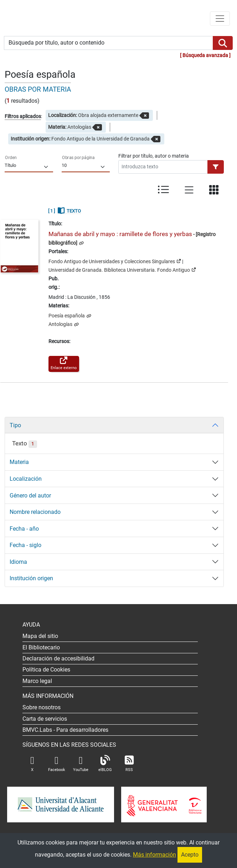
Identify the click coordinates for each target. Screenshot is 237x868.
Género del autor (30, 496)
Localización (26, 479)
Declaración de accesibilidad (58, 658)
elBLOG (105, 764)
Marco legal (37, 681)
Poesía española (67, 316)
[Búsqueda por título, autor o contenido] (109, 43)
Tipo (15, 425)
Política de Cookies (46, 670)
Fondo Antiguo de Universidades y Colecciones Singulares (115, 261)
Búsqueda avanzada (205, 55)
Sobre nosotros (42, 707)
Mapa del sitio (40, 636)
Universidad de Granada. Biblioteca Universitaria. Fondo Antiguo (122, 270)
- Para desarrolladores (65, 730)
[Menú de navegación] (220, 19)
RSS (129, 764)
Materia (19, 462)
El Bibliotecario (41, 647)
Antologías (61, 324)
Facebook (57, 764)
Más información (154, 855)
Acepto (190, 855)
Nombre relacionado (35, 512)
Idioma (18, 562)
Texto (24, 443)
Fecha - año (24, 529)
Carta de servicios (45, 719)
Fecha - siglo (25, 545)
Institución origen (31, 578)
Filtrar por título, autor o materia (154, 156)
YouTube (81, 764)
